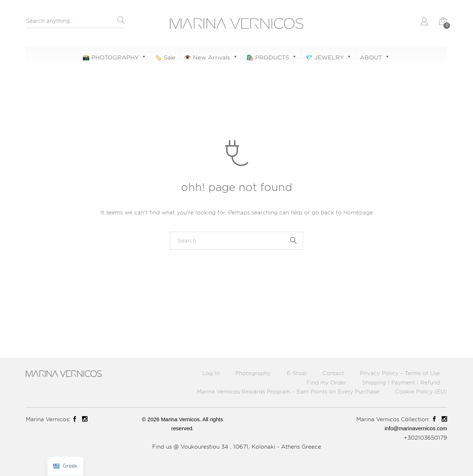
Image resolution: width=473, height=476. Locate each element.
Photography (253, 373)
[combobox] (75, 23)
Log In (211, 373)
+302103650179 (425, 438)
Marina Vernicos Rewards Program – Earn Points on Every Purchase (288, 392)
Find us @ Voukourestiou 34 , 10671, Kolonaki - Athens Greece (237, 447)
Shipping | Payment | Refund (401, 382)
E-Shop (297, 373)
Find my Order (326, 382)
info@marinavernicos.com (416, 428)
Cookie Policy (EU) (421, 392)
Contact (333, 373)
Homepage (358, 212)
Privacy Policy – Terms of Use (400, 373)
